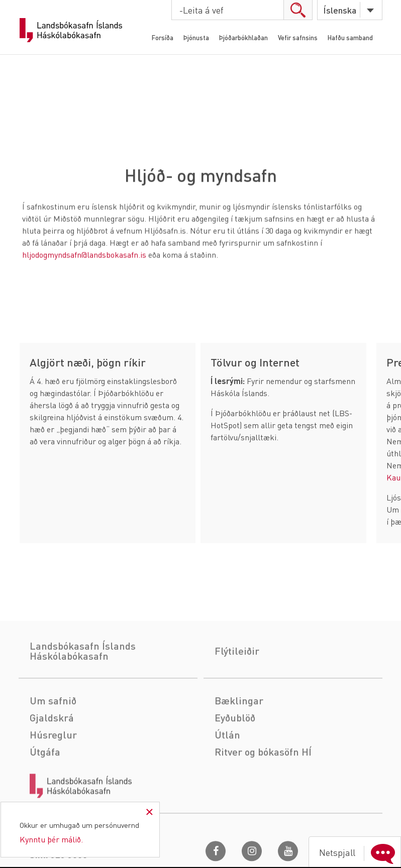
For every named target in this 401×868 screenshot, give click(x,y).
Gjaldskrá (52, 754)
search (298, 10)
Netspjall (359, 852)
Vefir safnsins (298, 37)
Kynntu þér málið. (51, 839)
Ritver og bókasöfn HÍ (263, 788)
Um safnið (53, 737)
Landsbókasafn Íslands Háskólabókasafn (71, 30)
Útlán (227, 771)
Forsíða (163, 37)
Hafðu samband (350, 37)
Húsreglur (53, 771)
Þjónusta (196, 37)
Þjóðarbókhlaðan (243, 37)
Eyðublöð (235, 754)
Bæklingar (239, 737)
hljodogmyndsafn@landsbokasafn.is (84, 255)
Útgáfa (45, 788)
